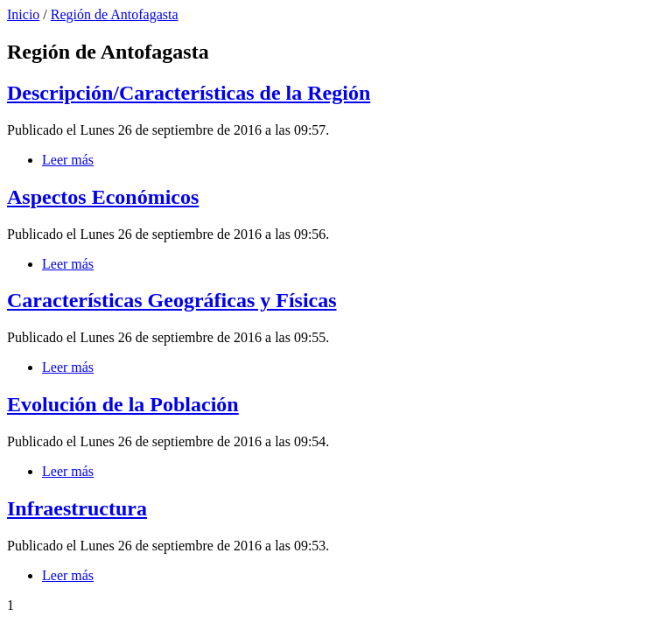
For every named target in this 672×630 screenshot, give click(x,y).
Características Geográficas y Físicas (172, 300)
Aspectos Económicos (103, 197)
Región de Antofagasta (115, 14)
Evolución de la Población (123, 404)
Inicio (23, 14)
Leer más (68, 160)
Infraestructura (77, 508)
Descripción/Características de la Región (189, 93)
